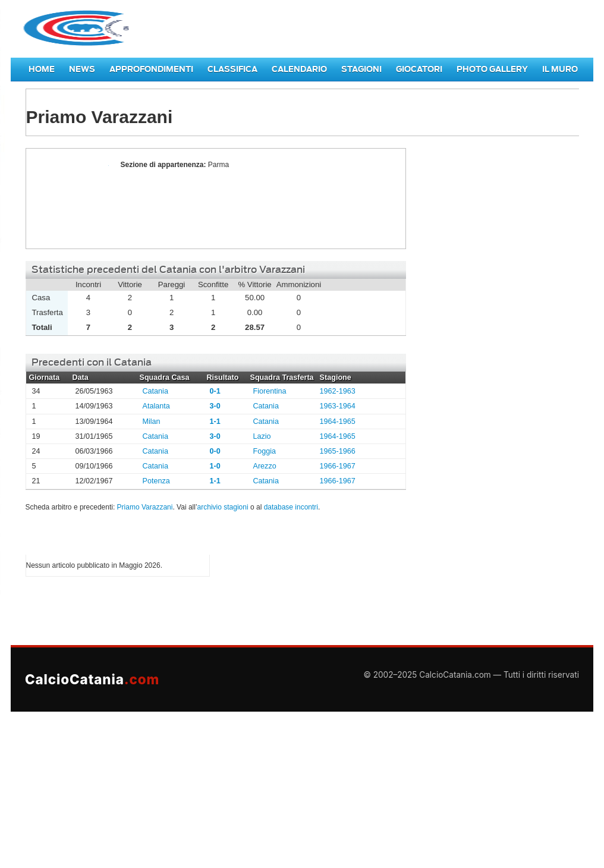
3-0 (215, 406)
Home (42, 69)
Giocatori (419, 69)
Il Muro (560, 69)
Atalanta (156, 406)
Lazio (262, 436)
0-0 (215, 451)
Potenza (156, 481)
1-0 (215, 466)
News (82, 69)
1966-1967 (338, 466)
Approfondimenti (151, 69)
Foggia (265, 451)
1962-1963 (338, 391)
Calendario (299, 69)
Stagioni (361, 69)
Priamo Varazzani (70, 199)
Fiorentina (270, 391)
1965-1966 (338, 451)
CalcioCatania (92, 679)
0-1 (215, 391)
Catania (155, 391)
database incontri (291, 507)
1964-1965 (338, 422)
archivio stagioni (223, 507)
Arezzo (265, 466)
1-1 (215, 422)
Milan (152, 422)
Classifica (232, 69)
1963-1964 (338, 406)
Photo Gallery (492, 69)
